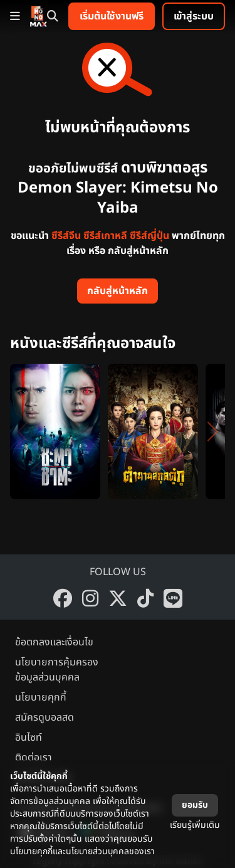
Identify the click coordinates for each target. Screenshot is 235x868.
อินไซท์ (29, 738)
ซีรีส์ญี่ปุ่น (149, 236)
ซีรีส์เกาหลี (105, 236)
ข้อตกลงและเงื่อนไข (54, 642)
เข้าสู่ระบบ (194, 16)
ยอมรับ (195, 805)
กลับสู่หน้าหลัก (118, 291)
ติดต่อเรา (34, 758)
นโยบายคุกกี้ (41, 697)
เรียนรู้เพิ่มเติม (195, 825)
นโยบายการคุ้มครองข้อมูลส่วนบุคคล (57, 670)
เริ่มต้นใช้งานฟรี (112, 16)
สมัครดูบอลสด (44, 717)
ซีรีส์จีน (66, 236)
